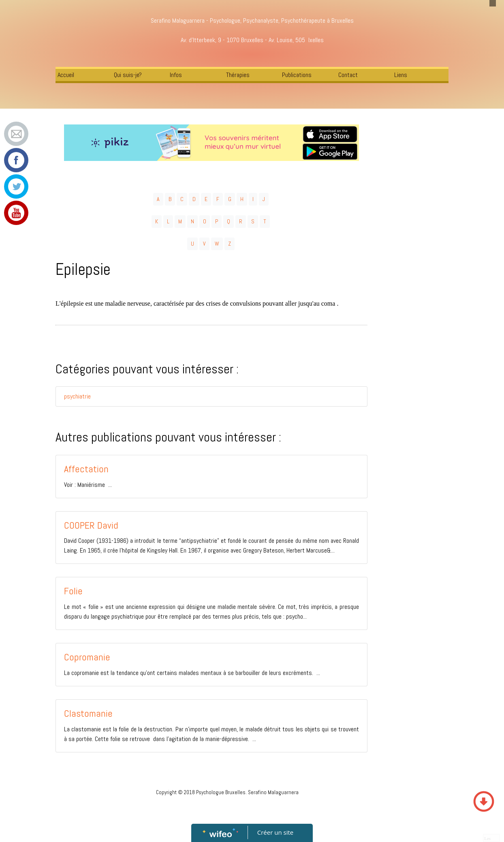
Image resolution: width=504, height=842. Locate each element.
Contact (348, 75)
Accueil (66, 75)
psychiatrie (77, 396)
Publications (297, 75)
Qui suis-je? (128, 75)
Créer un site (275, 832)
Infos (176, 75)
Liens (401, 75)
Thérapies (238, 75)
